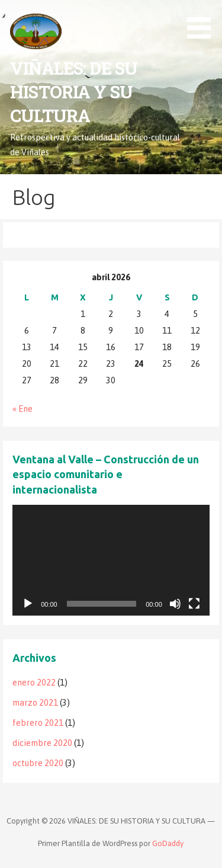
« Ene (22, 409)
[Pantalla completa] (194, 604)
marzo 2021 (35, 703)
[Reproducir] (28, 604)
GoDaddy (168, 843)
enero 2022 (34, 683)
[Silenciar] (175, 604)
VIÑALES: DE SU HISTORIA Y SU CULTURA (74, 92)
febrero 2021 (38, 723)
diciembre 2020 (42, 743)
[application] (111, 560)
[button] (203, 21)
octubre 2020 (38, 763)
